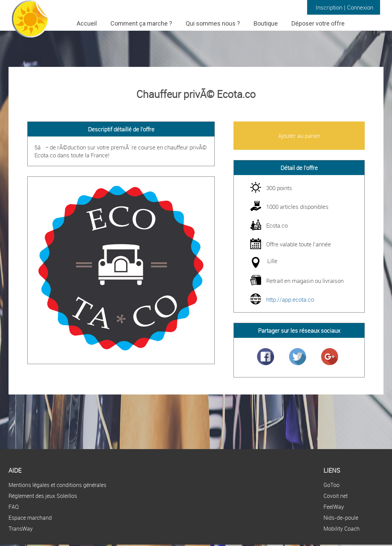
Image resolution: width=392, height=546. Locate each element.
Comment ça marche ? (141, 23)
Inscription (329, 7)
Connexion (360, 7)
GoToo (331, 485)
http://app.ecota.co (290, 299)
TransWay (21, 529)
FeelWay (334, 507)
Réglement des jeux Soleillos (43, 496)
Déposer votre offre (318, 23)
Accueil (87, 23)
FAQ (14, 507)
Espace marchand (30, 518)
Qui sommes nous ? (213, 23)
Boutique (266, 23)
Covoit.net (336, 496)
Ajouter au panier (299, 136)
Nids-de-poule (341, 518)
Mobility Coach (342, 529)
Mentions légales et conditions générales (57, 485)
